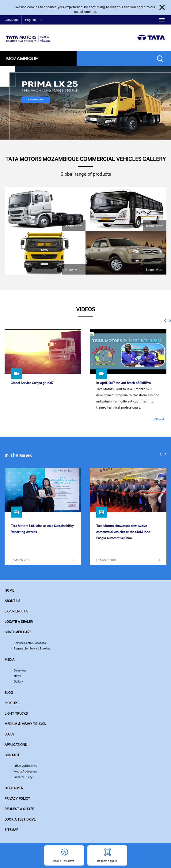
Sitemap (11, 830)
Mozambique (22, 58)
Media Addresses (25, 771)
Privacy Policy (17, 799)
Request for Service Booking (32, 648)
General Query (23, 777)
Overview (20, 670)
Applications (16, 745)
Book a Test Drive (20, 819)
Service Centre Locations (30, 643)
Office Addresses (25, 766)
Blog (9, 693)
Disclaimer (14, 788)
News (17, 676)
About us (12, 601)
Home (9, 590)
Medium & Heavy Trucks (25, 724)
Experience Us (16, 611)
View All (160, 419)
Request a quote (19, 809)
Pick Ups (11, 703)
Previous (166, 320)
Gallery (18, 681)
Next (169, 320)
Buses (9, 734)
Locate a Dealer (19, 622)
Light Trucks (16, 713)
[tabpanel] (85, 103)
